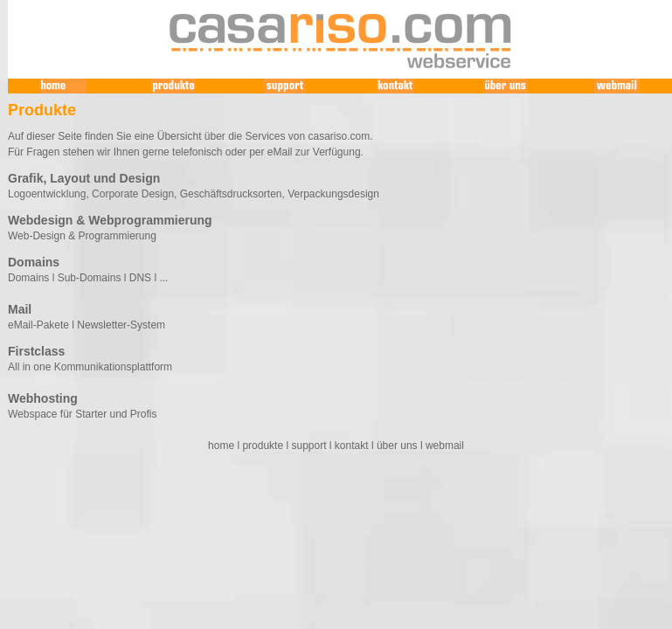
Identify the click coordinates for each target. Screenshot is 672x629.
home (221, 446)
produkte (263, 446)
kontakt (352, 446)
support (308, 446)
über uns (397, 446)
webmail (445, 446)
